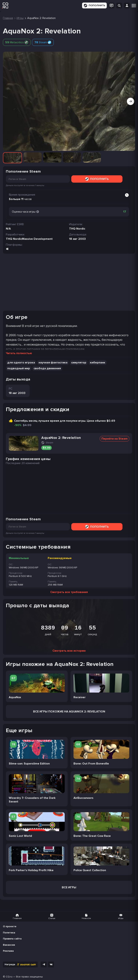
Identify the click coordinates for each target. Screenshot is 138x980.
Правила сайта (12, 939)
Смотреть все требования (69, 592)
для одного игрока (21, 363)
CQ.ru (9, 977)
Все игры (69, 887)
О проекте (10, 926)
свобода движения (47, 368)
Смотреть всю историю (69, 651)
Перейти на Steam (115, 439)
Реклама (8, 951)
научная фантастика (53, 363)
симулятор (79, 363)
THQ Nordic (14, 239)
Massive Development (37, 239)
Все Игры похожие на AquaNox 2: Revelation (69, 712)
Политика (9, 933)
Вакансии (9, 945)
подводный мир (19, 368)
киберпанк (98, 363)
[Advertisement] (69, 282)
